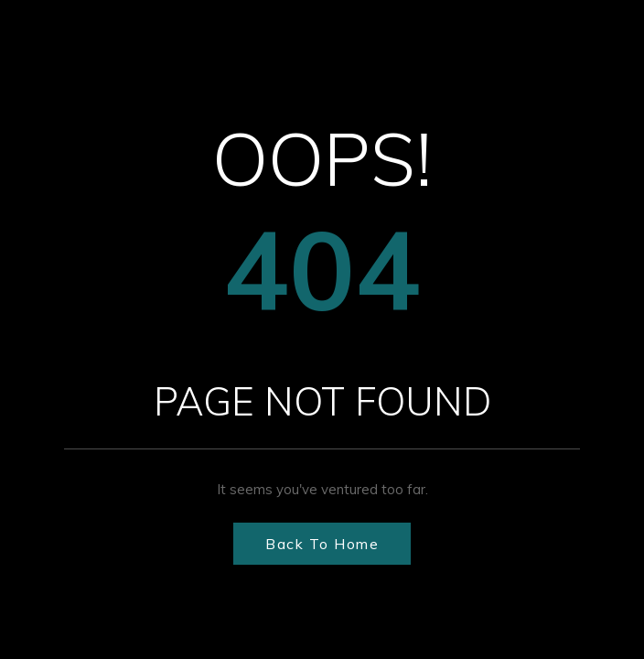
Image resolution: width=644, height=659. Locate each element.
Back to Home (322, 544)
